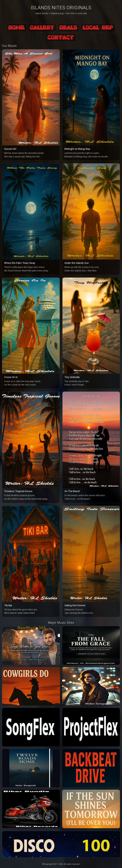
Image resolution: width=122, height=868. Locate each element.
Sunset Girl (10, 149)
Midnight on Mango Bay (77, 149)
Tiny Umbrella (72, 377)
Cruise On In (11, 377)
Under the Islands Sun (77, 263)
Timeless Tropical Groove (18, 491)
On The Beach (72, 491)
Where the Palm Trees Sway (20, 263)
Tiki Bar (8, 605)
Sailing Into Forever (75, 605)
